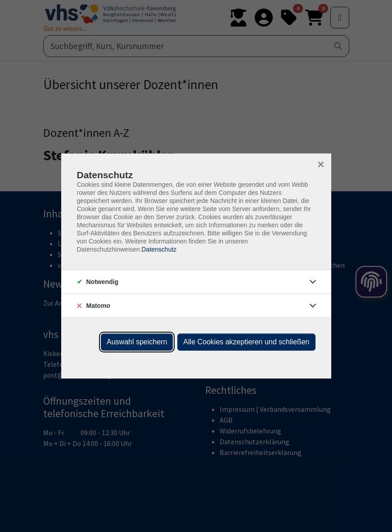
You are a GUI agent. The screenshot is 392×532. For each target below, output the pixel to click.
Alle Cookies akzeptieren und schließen (246, 342)
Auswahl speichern (137, 342)
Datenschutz (159, 249)
